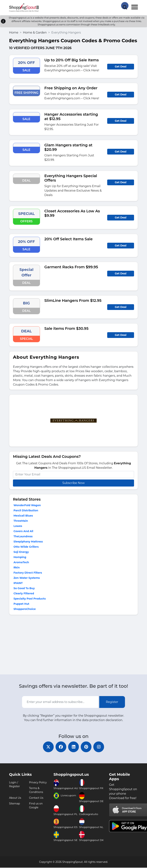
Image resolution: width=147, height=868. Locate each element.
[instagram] (99, 747)
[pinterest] (86, 747)
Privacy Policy (38, 783)
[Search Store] (125, 6)
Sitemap (15, 804)
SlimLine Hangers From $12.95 (73, 301)
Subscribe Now (73, 483)
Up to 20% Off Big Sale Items (72, 60)
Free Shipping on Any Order (71, 88)
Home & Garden (35, 33)
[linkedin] (73, 747)
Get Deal (121, 67)
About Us (15, 798)
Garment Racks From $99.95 (71, 267)
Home (14, 33)
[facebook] (61, 747)
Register (112, 702)
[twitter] (48, 747)
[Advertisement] (73, 645)
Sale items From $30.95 (66, 328)
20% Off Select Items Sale (69, 239)
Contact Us (36, 798)
